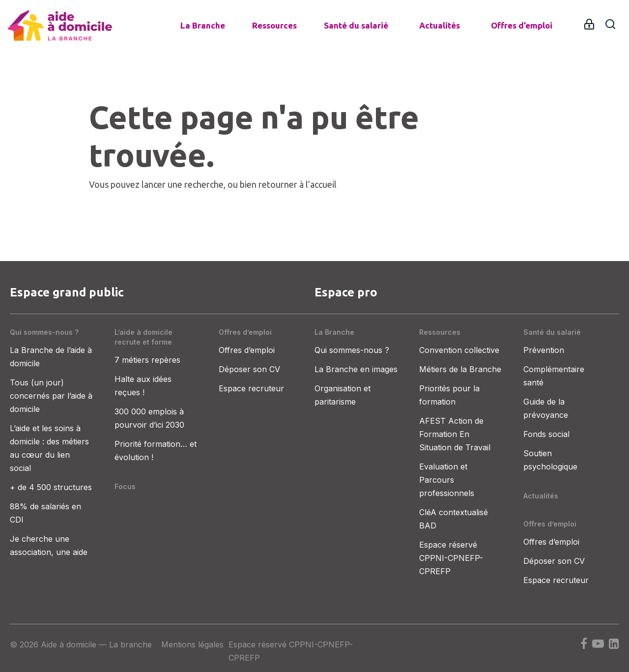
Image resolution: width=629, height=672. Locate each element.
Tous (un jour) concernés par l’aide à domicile (51, 396)
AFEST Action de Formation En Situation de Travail (455, 434)
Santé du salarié (356, 25)
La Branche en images (356, 369)
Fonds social (546, 434)
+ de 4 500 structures (51, 487)
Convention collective (459, 350)
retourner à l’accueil (298, 184)
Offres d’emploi (522, 25)
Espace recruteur (251, 388)
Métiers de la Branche (460, 369)
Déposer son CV (249, 369)
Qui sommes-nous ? (44, 332)
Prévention (544, 350)
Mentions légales (192, 644)
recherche (204, 184)
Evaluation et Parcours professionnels (447, 480)
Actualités (440, 25)
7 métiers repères (147, 360)
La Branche (203, 25)
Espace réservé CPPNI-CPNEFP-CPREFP (451, 558)
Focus (125, 486)
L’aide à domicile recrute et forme (143, 337)
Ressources (274, 25)
